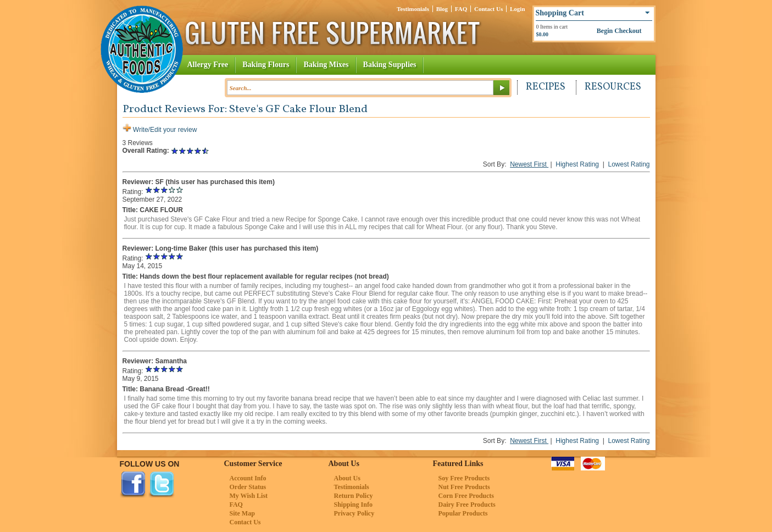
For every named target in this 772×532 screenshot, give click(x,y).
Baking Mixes (326, 65)
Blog (442, 9)
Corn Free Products (466, 496)
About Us (347, 478)
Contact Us (488, 9)
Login (518, 9)
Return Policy (354, 496)
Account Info (248, 478)
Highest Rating (578, 164)
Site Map (242, 513)
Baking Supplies (390, 65)
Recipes (546, 87)
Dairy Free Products (467, 505)
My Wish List (249, 496)
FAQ (461, 9)
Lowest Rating (629, 164)
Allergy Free (208, 65)
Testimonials (413, 9)
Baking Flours (266, 65)
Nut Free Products (464, 487)
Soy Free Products (464, 478)
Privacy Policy (354, 513)
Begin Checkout (619, 31)
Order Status (248, 487)
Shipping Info (353, 505)
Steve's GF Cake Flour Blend (298, 109)
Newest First (529, 164)
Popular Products (463, 513)
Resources (613, 87)
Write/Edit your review (160, 130)
